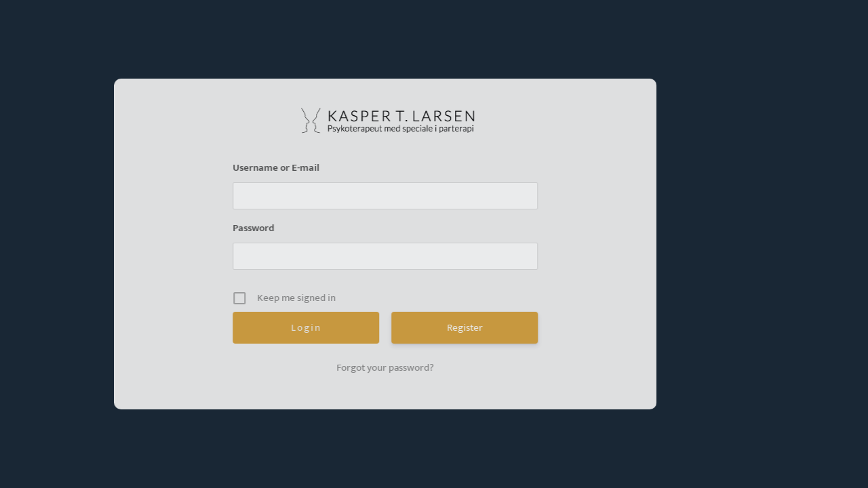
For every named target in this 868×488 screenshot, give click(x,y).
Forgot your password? (367, 368)
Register (446, 328)
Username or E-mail (258, 168)
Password (235, 228)
